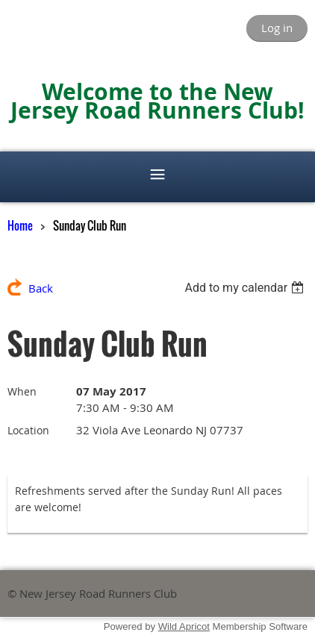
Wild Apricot (184, 626)
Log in (277, 28)
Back (41, 288)
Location (28, 430)
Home (20, 225)
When (22, 391)
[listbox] (246, 288)
